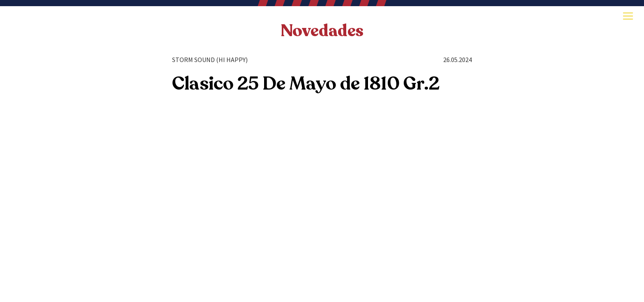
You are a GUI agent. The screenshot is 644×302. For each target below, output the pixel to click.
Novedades (322, 31)
